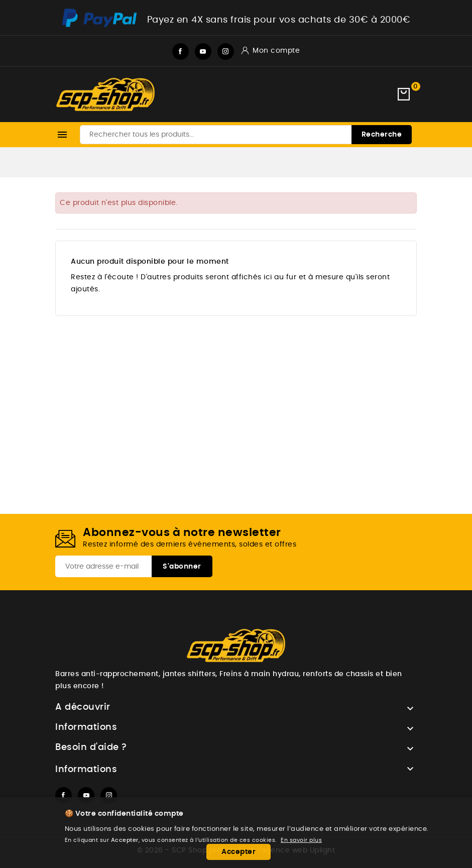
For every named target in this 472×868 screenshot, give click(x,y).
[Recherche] (246, 135)
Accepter (239, 852)
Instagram (226, 51)
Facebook (181, 51)
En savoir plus (301, 840)
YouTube (203, 51)
